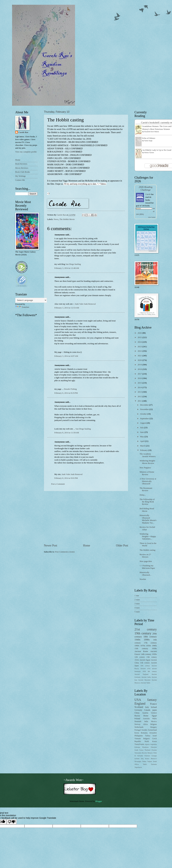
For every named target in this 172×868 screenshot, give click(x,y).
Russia (137, 716)
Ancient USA (145, 669)
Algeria (147, 744)
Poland (137, 719)
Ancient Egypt (145, 660)
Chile (155, 753)
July (142, 428)
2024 (140, 342)
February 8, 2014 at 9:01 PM (66, 478)
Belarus (150, 753)
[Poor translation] (12, 822)
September (145, 419)
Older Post (122, 545)
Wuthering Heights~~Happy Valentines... (148, 536)
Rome (146, 716)
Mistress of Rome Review (147, 473)
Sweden (144, 730)
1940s (137, 640)
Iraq (142, 759)
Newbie (143, 579)
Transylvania (139, 744)
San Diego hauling (73, 264)
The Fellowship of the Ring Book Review (147, 502)
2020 (140, 360)
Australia (146, 719)
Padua (144, 761)
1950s (149, 646)
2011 (140, 401)
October (144, 414)
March (143, 446)
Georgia (154, 756)
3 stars (137, 604)
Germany (138, 710)
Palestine (154, 747)
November (145, 409)
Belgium (154, 724)
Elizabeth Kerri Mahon (152, 132)
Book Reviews (21, 164)
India (146, 721)
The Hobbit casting (147, 550)
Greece (154, 713)
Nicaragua (138, 761)
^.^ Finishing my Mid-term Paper (147, 567)
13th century (152, 657)
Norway (137, 724)
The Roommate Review (146, 489)
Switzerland (152, 730)
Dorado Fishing (70, 389)
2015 (140, 383)
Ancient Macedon (144, 680)
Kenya (147, 759)
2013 (140, 392)
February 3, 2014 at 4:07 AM (66, 356)
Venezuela (138, 753)
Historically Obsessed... (145, 574)
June (142, 432)
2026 (140, 333)
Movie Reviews (22, 168)
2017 (140, 374)
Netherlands (139, 727)
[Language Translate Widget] (31, 300)
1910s (137, 660)
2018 (140, 369)
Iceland (137, 759)
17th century (150, 643)
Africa (145, 724)
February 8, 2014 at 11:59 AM (67, 433)
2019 (140, 365)
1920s (154, 654)
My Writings (20, 176)
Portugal (138, 730)
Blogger (99, 801)
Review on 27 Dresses (145, 556)
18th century (150, 637)
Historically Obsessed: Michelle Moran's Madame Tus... (148, 519)
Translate (22, 307)
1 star (137, 596)
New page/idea (146, 561)
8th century (152, 671)
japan (155, 710)
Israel (155, 736)
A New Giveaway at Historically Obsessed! (148, 481)
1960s (137, 646)
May (142, 437)
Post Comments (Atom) (65, 552)
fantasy (152, 700)
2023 (140, 347)
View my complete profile (26, 152)
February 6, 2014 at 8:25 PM (66, 393)
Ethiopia (137, 747)
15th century (141, 649)
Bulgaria (146, 739)
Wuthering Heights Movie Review (147, 462)
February (144, 450)
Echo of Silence (149, 138)
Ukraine (154, 750)
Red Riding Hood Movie (147, 510)
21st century (146, 629)
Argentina (153, 744)
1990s (147, 640)
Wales (155, 719)
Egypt (154, 716)
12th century (140, 657)
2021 (140, 356)
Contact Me (20, 180)
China (137, 713)
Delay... (143, 495)
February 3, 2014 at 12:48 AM (67, 268)
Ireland (154, 707)
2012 (140, 397)
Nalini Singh (148, 141)
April (142, 441)
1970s (143, 646)
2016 (140, 378)
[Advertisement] (86, 517)
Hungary (153, 727)
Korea (137, 733)
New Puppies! (145, 468)
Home (86, 545)
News (56, 219)
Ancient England (141, 674)
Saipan (150, 761)
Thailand (147, 750)
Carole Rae (23, 132)
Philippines (139, 736)
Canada (147, 710)
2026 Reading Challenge (146, 188)
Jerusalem (153, 733)
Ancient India (146, 677)
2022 (140, 351)
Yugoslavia (138, 767)
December (144, 405)
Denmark (138, 721)
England (140, 703)
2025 (140, 337)
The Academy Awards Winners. (148, 455)
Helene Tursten (149, 153)
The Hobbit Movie (67, 219)
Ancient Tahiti (146, 683)
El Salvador (139, 756)
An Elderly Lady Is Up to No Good (157, 150)
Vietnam (138, 739)
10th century (145, 666)
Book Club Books (23, 172)
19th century (143, 633)
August (143, 423)
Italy (147, 707)
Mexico (154, 721)
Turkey (148, 736)
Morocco (154, 759)
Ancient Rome (141, 651)
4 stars (137, 608)
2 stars (137, 600)
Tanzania (154, 764)
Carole (148, 194)
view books (152, 217)
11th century (145, 663)
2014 (140, 387)
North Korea (151, 741)
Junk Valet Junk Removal (85, 304)
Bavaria (144, 753)
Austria (145, 713)
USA (138, 700)
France (153, 704)
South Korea (139, 750)
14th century (146, 654)
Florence (147, 756)
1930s (154, 649)
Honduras (145, 747)
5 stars (137, 612)
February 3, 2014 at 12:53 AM (67, 308)
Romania (144, 733)
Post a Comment (58, 484)
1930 (144, 671)
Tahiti (145, 764)
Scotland (139, 707)
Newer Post (51, 545)
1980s (154, 646)
